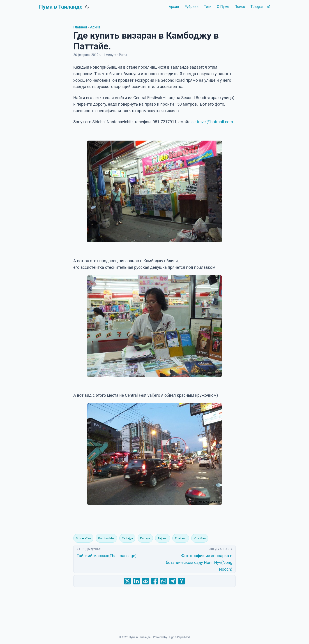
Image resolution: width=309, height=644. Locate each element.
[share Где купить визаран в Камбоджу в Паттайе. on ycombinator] (182, 581)
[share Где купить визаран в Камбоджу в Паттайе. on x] (127, 581)
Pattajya (127, 538)
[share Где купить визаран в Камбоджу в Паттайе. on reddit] (145, 581)
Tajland (163, 538)
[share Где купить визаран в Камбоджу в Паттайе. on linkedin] (136, 581)
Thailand (181, 538)
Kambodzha (106, 538)
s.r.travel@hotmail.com (212, 122)
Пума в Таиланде (61, 7)
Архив (95, 27)
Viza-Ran (200, 538)
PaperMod (183, 637)
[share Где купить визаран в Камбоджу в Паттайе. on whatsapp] (164, 581)
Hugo (171, 637)
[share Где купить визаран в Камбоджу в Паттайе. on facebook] (154, 581)
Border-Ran (83, 538)
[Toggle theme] (87, 7)
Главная (80, 27)
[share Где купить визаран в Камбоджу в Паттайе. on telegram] (173, 581)
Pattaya (145, 538)
